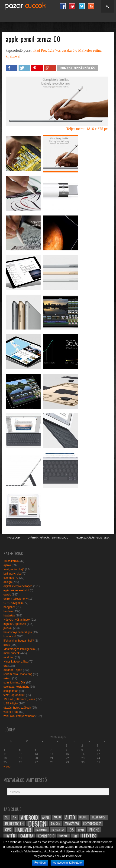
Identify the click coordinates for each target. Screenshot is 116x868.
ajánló (7, 565)
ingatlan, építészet (15, 624)
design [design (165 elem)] (37, 824)
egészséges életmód (16, 590)
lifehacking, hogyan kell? (19, 641)
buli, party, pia (12, 574)
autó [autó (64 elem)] (70, 817)
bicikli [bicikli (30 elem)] (83, 817)
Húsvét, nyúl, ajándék (17, 620)
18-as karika (11, 561)
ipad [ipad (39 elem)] (81, 830)
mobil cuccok (11, 653)
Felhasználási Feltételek (93, 538)
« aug (7, 767)
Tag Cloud (13, 538)
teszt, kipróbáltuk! (14, 695)
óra (5, 666)
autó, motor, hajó (14, 569)
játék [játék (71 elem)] (10, 836)
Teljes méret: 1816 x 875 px (87, 129)
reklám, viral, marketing (18, 674)
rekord (7, 678)
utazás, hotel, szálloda (17, 708)
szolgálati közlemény (16, 687)
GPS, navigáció (13, 603)
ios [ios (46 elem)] (71, 830)
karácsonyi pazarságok (18, 632)
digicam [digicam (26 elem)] (56, 823)
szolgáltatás (11, 691)
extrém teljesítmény (16, 599)
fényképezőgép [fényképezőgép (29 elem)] (92, 823)
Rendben (40, 863)
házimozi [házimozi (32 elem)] (41, 830)
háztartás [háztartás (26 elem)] (58, 830)
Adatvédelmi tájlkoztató (67, 863)
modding (9, 657)
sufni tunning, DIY (14, 683)
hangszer (9, 607)
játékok (8, 628)
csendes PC (11, 578)
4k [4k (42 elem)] (15, 817)
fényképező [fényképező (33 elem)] (72, 824)
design (8, 582)
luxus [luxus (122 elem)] (89, 836)
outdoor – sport (13, 670)
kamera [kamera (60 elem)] (27, 836)
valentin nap (11, 712)
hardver (8, 611)
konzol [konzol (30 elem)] (63, 836)
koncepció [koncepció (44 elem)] (46, 836)
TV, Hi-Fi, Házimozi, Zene (19, 699)
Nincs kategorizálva (16, 662)
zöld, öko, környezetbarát (19, 716)
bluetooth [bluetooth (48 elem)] (14, 824)
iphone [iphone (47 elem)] (94, 830)
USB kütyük (11, 703)
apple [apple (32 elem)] (46, 817)
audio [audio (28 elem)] (57, 817)
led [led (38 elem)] (75, 836)
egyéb (7, 595)
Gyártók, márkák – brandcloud (48, 538)
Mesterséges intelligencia (19, 649)
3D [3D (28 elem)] (7, 817)
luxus (7, 645)
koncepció (10, 636)
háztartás (9, 616)
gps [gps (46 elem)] (8, 830)
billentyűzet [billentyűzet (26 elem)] (99, 817)
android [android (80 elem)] (29, 817)
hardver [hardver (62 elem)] (23, 830)
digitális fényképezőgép (18, 586)
